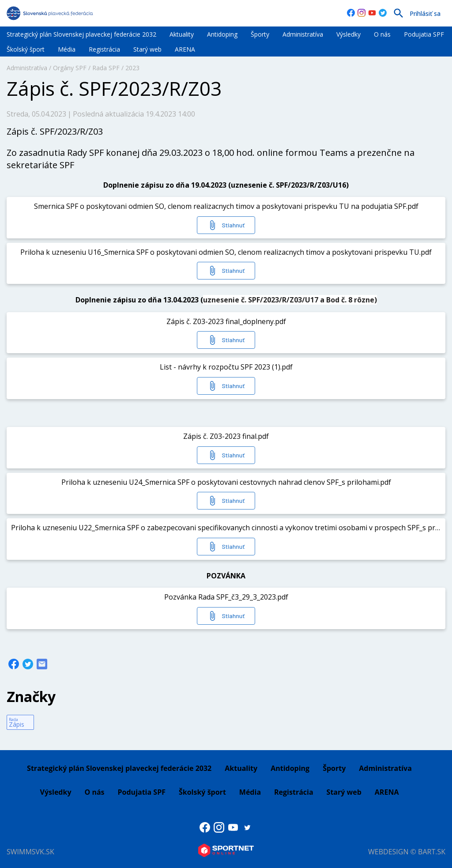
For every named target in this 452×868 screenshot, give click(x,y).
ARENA (185, 49)
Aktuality (182, 34)
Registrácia (104, 49)
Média (67, 49)
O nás (382, 34)
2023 (132, 68)
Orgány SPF (70, 68)
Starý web (147, 49)
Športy (260, 34)
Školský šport (26, 49)
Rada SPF (106, 68)
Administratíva (303, 34)
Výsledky (348, 34)
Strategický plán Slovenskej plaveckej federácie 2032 (81, 34)
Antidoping (222, 34)
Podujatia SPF (424, 34)
